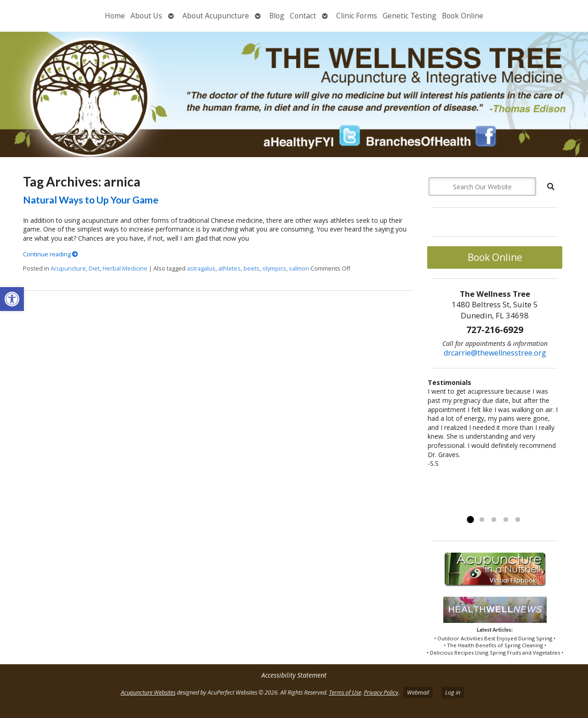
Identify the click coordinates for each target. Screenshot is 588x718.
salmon (299, 269)
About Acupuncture (216, 16)
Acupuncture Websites (148, 693)
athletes (229, 269)
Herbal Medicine (125, 269)
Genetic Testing (410, 16)
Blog (277, 16)
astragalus (201, 269)
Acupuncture (68, 269)
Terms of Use (345, 693)
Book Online (463, 16)
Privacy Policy (381, 693)
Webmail (418, 693)
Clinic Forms (357, 16)
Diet (94, 269)
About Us (146, 16)
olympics (274, 269)
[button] (12, 299)
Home (115, 16)
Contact (303, 16)
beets (252, 269)
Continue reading (51, 254)
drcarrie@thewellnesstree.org (495, 353)
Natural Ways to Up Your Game (91, 200)
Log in (453, 693)
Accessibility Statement (294, 675)
